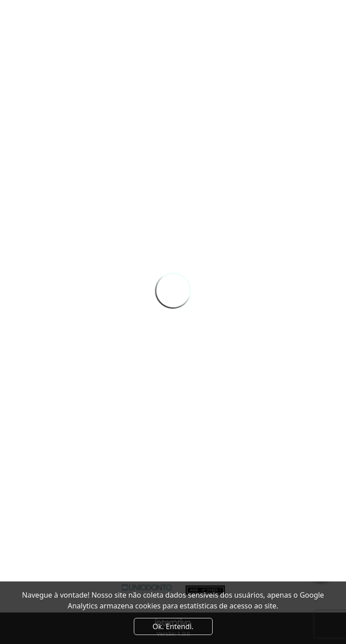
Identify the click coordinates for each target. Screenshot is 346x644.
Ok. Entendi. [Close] (173, 626)
